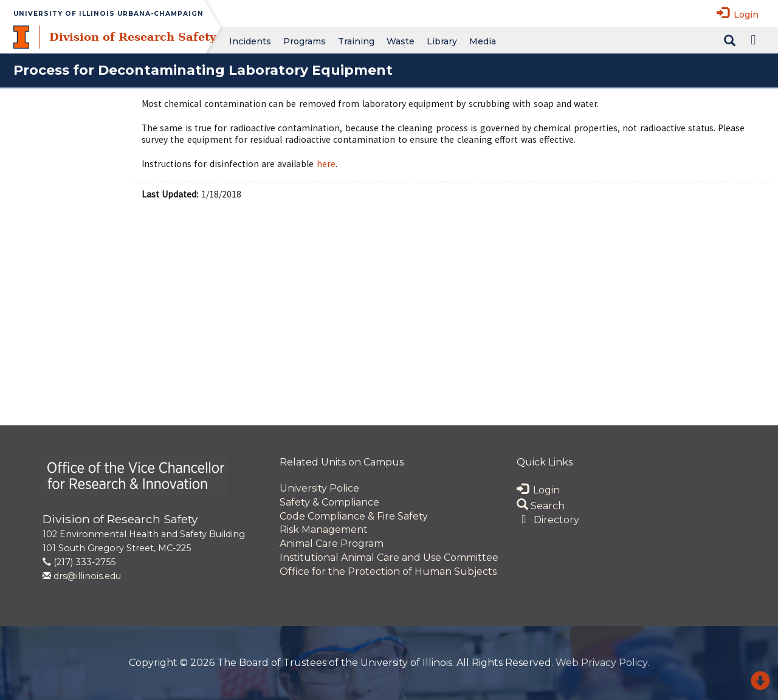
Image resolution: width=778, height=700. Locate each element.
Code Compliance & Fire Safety (354, 516)
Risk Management (324, 530)
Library (442, 41)
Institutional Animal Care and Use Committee (389, 558)
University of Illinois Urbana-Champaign (108, 14)
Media (483, 41)
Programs (305, 41)
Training (356, 41)
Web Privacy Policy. (602, 663)
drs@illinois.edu (87, 576)
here (326, 164)
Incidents (250, 41)
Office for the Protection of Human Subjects (388, 571)
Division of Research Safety (133, 37)
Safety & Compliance (329, 502)
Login (738, 13)
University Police (319, 488)
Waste (401, 41)
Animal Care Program (332, 544)
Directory (548, 520)
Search (541, 506)
